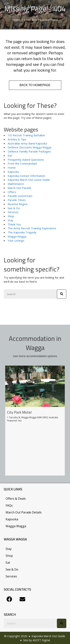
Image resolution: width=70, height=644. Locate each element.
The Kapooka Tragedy (22, 232)
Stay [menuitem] (9, 549)
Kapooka (13, 172)
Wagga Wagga (17, 236)
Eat (10, 155)
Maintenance (16, 184)
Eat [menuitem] (8, 563)
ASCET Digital (41, 640)
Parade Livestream (20, 196)
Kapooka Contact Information (26, 176)
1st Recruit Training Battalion (26, 135)
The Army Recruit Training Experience (32, 228)
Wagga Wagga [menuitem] (16, 526)
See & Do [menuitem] (12, 569)
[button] (9, 599)
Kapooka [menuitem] (12, 519)
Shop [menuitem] (9, 556)
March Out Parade (19, 188)
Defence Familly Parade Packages (29, 151)
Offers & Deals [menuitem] (16, 499)
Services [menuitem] (11, 576)
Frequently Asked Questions (26, 160)
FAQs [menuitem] (9, 505)
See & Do (14, 208)
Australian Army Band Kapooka (27, 143)
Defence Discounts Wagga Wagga (29, 147)
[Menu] (34, 13)
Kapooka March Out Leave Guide (29, 180)
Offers (12, 192)
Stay (10, 220)
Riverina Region (18, 204)
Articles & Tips (17, 139)
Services (13, 212)
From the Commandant (22, 163)
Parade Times (17, 200)
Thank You (14, 224)
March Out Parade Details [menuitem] (24, 512)
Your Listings (16, 240)
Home (12, 168)
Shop (11, 216)
